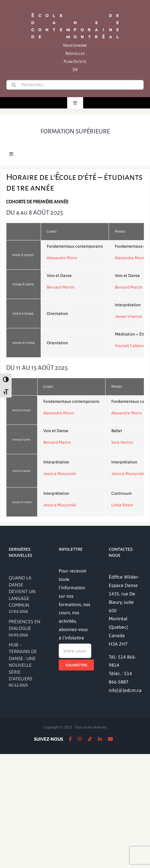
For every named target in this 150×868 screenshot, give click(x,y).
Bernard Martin (61, 287)
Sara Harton (122, 442)
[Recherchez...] (75, 85)
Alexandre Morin (62, 258)
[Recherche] (14, 85)
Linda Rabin (122, 505)
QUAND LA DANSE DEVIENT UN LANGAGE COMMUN (22, 591)
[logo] (75, 12)
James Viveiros (128, 316)
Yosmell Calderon (131, 346)
